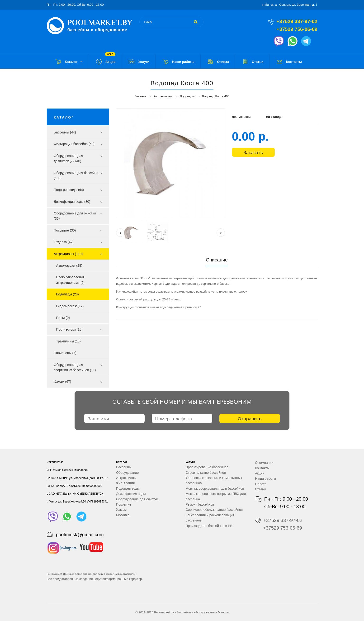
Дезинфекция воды (131, 494)
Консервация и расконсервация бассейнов (210, 518)
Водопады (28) (68, 294)
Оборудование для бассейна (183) (76, 175)
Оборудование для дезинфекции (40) (69, 158)
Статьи (260, 489)
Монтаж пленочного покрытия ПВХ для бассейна (216, 496)
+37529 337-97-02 (297, 21)
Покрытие (124, 504)
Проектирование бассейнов (207, 467)
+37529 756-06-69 (297, 29)
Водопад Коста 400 (216, 96)
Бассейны (124, 467)
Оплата (261, 484)
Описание (217, 260)
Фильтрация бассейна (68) (74, 144)
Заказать (253, 152)
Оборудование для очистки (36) (75, 216)
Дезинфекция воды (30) (72, 202)
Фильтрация (125, 483)
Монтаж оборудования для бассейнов (215, 488)
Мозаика (123, 515)
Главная (140, 96)
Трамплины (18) (69, 341)
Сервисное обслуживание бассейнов (214, 510)
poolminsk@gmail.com (80, 535)
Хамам (121, 510)
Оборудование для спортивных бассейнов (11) (75, 367)
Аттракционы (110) (68, 254)
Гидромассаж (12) (70, 306)
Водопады (187, 96)
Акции (260, 473)
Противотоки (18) (69, 329)
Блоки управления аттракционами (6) (71, 280)
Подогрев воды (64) (69, 190)
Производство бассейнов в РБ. (210, 526)
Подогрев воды (128, 488)
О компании (264, 463)
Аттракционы (163, 96)
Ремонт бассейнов (200, 504)
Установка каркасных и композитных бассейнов (214, 480)
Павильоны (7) (65, 353)
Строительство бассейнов (206, 473)
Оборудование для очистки (137, 499)
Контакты (262, 468)
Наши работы (265, 479)
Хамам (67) (63, 382)
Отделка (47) (64, 242)
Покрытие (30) (65, 230)
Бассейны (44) (65, 132)
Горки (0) (63, 318)
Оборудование (127, 473)
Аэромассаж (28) (69, 265)
